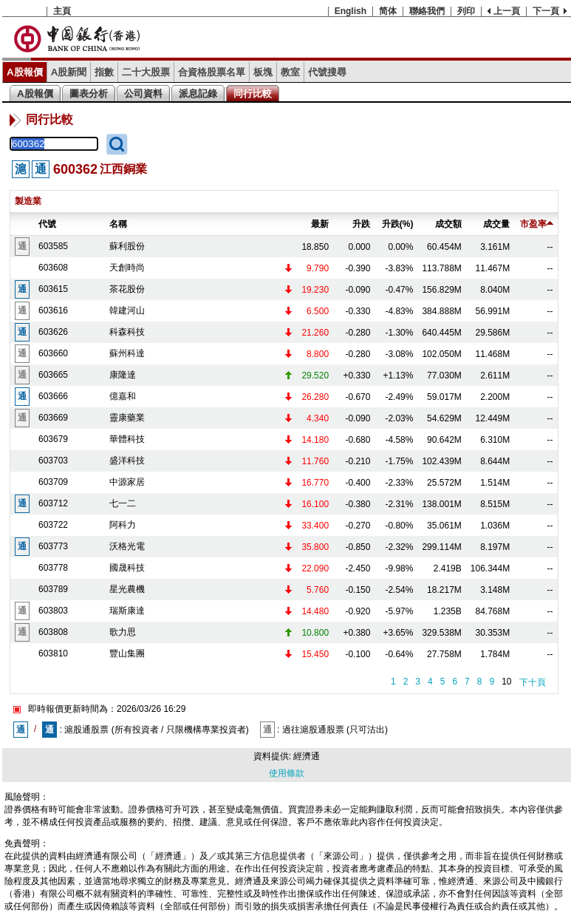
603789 (53, 589)
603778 (53, 568)
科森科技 (127, 332)
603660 (53, 353)
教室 (290, 72)
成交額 (448, 224)
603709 (53, 482)
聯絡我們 (427, 11)
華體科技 (127, 439)
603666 (53, 396)
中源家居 (127, 482)
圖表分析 (89, 94)
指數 (104, 72)
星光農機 (127, 589)
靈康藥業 (127, 418)
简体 (388, 11)
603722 (53, 525)
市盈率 (537, 224)
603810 (53, 653)
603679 (53, 439)
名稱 (118, 224)
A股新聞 (69, 72)
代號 (47, 224)
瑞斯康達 (127, 611)
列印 (466, 11)
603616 (53, 310)
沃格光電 (127, 546)
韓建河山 (127, 310)
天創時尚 (127, 268)
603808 (53, 632)
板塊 (263, 72)
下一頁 (546, 11)
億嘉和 (123, 396)
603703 (53, 461)
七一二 (123, 503)
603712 (53, 503)
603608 (53, 268)
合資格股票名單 (212, 72)
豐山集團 (127, 653)
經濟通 (307, 756)
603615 (53, 289)
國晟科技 (127, 568)
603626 (53, 332)
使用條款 (287, 773)
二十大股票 (146, 72)
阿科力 (123, 525)
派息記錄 (198, 94)
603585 (53, 246)
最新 (320, 224)
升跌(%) (398, 224)
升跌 (361, 224)
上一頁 (507, 11)
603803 (53, 611)
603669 (53, 418)
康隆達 (123, 375)
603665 (53, 375)
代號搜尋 (327, 72)
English (351, 11)
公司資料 (143, 94)
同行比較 (253, 94)
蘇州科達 (127, 353)
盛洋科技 (127, 461)
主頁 (62, 11)
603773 (53, 546)
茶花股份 (127, 289)
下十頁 (533, 682)
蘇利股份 (127, 246)
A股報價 (25, 72)
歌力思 (123, 632)
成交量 (496, 224)
